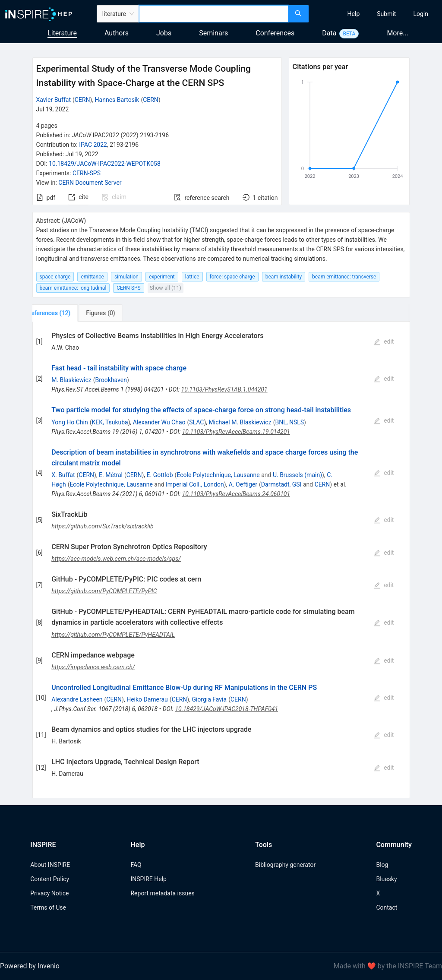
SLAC (196, 422)
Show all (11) (166, 288)
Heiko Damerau (147, 699)
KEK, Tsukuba (110, 422)
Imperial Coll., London (195, 484)
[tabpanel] (221, 560)
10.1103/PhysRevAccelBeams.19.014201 (236, 432)
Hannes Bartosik (117, 100)
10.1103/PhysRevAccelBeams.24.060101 (236, 494)
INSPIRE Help (148, 879)
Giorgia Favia (209, 699)
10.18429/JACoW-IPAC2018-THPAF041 (226, 709)
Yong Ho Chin (69, 422)
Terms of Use (48, 907)
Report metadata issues (162, 893)
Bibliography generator (285, 865)
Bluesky (386, 879)
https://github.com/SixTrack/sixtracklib (102, 526)
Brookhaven (111, 380)
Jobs (164, 33)
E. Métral (111, 475)
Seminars (213, 33)
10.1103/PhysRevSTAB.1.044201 (224, 389)
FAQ (136, 865)
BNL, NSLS (289, 422)
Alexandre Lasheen (77, 699)
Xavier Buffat (54, 100)
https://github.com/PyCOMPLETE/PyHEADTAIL (113, 635)
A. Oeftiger (243, 484)
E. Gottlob (160, 475)
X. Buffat (63, 475)
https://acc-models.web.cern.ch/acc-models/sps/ (116, 559)
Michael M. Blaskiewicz (240, 422)
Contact (387, 907)
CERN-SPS (87, 173)
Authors (117, 33)
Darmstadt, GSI (281, 484)
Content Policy (50, 879)
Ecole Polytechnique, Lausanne (218, 475)
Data (329, 33)
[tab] (61, 313)
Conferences (275, 33)
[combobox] (214, 14)
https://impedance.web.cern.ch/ (93, 667)
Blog (382, 865)
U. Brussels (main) (297, 475)
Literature (62, 33)
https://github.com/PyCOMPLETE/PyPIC (104, 591)
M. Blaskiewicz (71, 380)
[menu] (376, 14)
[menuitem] (354, 14)
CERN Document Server (90, 183)
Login (421, 14)
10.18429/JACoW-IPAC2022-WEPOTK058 (105, 164)
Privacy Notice (49, 893)
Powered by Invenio (30, 966)
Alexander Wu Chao (159, 422)
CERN (82, 100)
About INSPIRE (50, 865)
